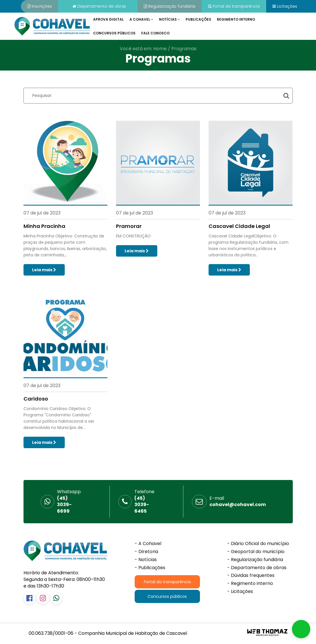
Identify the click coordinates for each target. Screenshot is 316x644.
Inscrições (40, 6)
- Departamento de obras (257, 568)
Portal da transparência (234, 6)
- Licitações (240, 592)
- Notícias (146, 560)
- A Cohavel (148, 544)
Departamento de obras (99, 6)
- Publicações (150, 568)
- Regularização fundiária (255, 560)
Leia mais (44, 270)
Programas (184, 49)
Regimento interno (236, 19)
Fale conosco (155, 33)
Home (160, 49)
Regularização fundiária (170, 6)
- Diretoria (146, 552)
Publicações (198, 19)
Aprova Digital (108, 19)
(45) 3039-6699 (69, 502)
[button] (301, 629)
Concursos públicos (114, 33)
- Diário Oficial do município (258, 544)
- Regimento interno (250, 583)
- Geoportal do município (256, 552)
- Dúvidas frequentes (251, 575)
